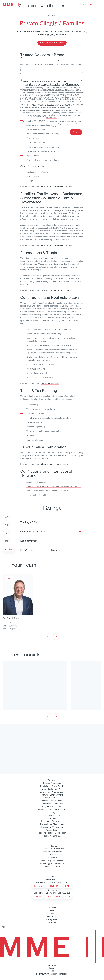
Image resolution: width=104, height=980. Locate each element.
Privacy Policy (52, 117)
